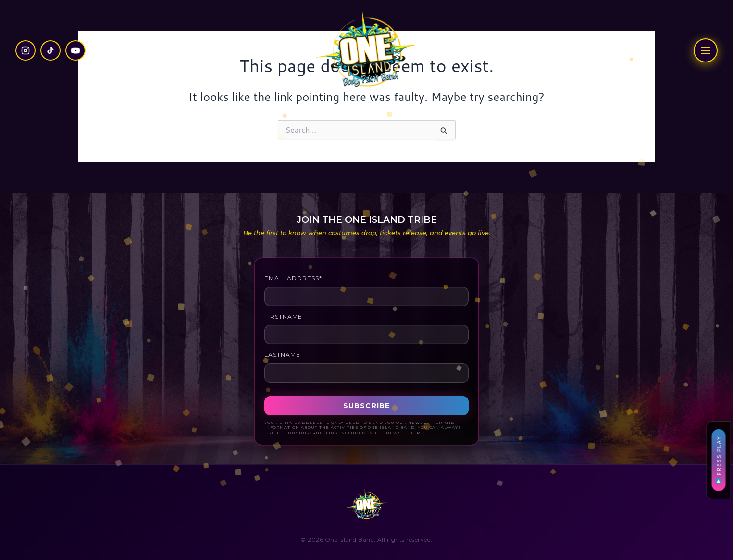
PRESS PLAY (718, 460)
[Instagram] (25, 50)
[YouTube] (75, 50)
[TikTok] (50, 50)
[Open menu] (706, 50)
